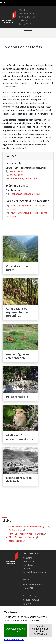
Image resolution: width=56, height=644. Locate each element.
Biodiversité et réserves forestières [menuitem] (19, 437)
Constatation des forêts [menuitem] (17, 268)
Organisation (26, 13)
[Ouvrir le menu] (28, 32)
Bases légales (17, 541)
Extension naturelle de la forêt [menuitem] (19, 480)
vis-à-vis (27, 604)
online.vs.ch (26, 24)
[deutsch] (5, 2)
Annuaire (27, 558)
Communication (27, 17)
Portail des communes (34, 572)
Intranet (27, 568)
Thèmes (23, 20)
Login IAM (28, 588)
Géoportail (28, 561)
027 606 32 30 (16, 171)
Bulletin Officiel (31, 600)
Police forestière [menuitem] (17, 397)
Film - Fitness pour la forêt (23, 537)
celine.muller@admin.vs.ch (23, 178)
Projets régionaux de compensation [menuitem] (20, 356)
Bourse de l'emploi (32, 584)
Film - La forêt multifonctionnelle (27, 534)
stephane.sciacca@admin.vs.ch (25, 194)
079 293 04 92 (16, 175)
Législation (29, 565)
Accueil (23, 10)
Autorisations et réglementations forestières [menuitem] (17, 312)
